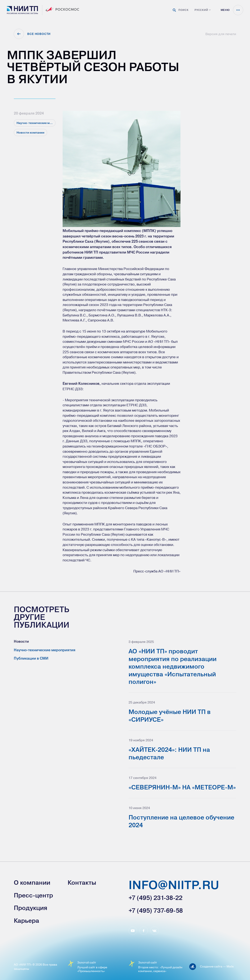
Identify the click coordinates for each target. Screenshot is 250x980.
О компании (32, 883)
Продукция (31, 908)
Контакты (82, 883)
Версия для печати (221, 34)
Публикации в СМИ (31, 658)
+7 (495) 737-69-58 (156, 911)
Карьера (26, 921)
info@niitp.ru (174, 886)
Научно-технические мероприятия (45, 650)
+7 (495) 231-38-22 (155, 898)
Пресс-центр (33, 895)
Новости (21, 641)
